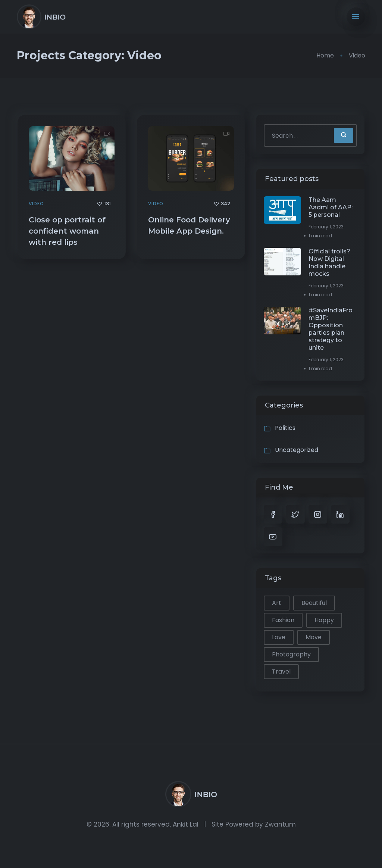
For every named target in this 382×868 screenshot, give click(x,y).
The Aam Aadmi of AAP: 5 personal (331, 207)
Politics (285, 428)
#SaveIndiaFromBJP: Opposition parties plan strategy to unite (331, 329)
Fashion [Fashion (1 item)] (283, 620)
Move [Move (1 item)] (314, 637)
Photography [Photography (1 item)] (291, 654)
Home (325, 55)
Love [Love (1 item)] (279, 637)
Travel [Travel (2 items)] (281, 672)
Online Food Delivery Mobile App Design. (189, 225)
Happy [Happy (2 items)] (324, 620)
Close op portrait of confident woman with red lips (67, 231)
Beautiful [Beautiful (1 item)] (314, 603)
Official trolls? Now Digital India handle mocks (329, 263)
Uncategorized (297, 450)
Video (36, 204)
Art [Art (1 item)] (277, 603)
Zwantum (280, 824)
